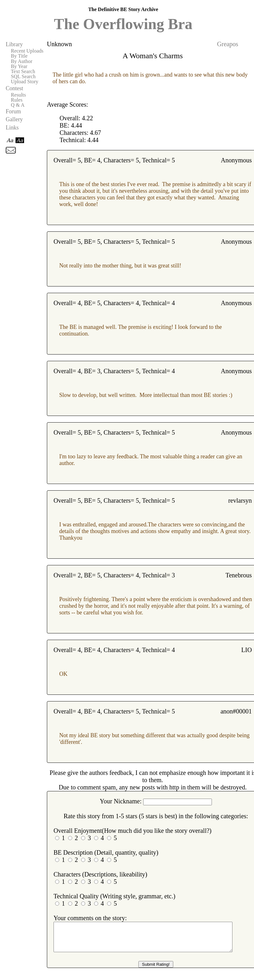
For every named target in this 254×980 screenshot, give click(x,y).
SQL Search (23, 77)
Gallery (14, 119)
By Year (19, 66)
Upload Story (25, 82)
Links (12, 128)
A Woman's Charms (153, 56)
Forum (13, 111)
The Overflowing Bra (123, 24)
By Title (19, 56)
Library (14, 44)
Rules (17, 100)
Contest (14, 88)
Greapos (228, 44)
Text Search (23, 72)
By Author (22, 61)
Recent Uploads (27, 51)
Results (18, 95)
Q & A (18, 105)
